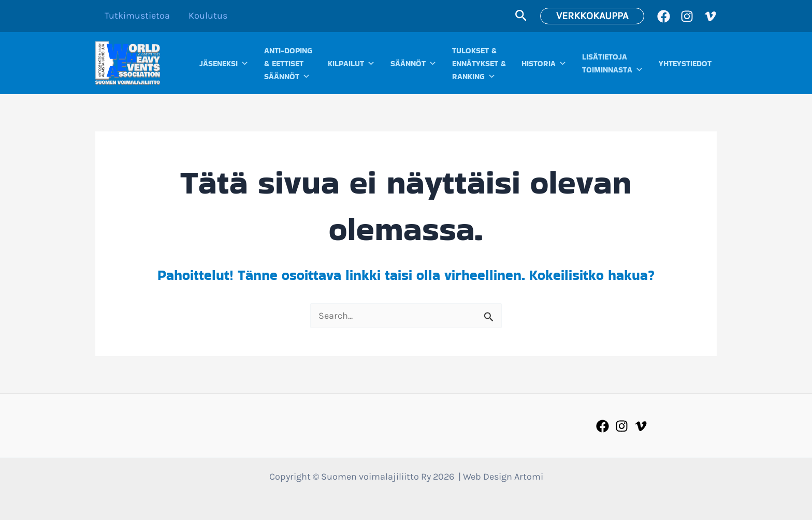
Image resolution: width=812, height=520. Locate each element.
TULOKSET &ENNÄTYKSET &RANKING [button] (479, 64)
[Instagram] (687, 16)
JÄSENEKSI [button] (224, 63)
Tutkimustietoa (137, 16)
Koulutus (208, 16)
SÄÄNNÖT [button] (414, 63)
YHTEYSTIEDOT (685, 63)
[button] (521, 16)
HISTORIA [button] (544, 63)
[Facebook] (664, 16)
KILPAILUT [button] (351, 63)
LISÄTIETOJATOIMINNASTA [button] (613, 64)
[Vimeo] (710, 16)
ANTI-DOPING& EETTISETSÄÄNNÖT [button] (288, 64)
